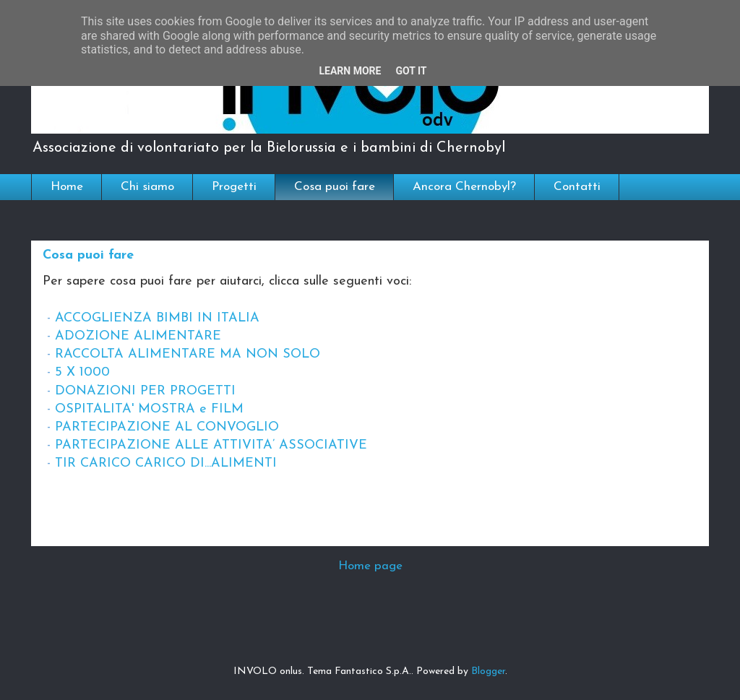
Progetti (234, 187)
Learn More (350, 71)
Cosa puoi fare (335, 187)
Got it (411, 71)
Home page (370, 566)
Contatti (577, 187)
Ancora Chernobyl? (464, 187)
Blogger (488, 671)
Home (67, 187)
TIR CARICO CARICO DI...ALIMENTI (166, 463)
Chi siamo (147, 187)
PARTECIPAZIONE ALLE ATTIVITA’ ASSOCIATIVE (211, 445)
